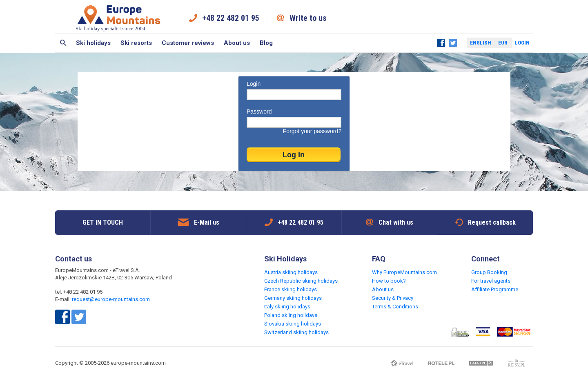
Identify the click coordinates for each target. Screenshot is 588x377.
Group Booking (489, 272)
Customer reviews (188, 43)
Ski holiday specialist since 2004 (119, 18)
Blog (266, 43)
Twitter (453, 43)
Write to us (308, 18)
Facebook (441, 43)
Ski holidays (93, 43)
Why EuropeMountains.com (404, 272)
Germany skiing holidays (293, 298)
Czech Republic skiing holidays (301, 281)
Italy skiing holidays (287, 307)
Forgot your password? (312, 131)
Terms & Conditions (395, 307)
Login (522, 43)
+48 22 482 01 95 (231, 18)
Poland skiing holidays (291, 315)
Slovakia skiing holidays (293, 324)
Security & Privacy (393, 298)
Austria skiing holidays (291, 272)
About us (237, 43)
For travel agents (491, 281)
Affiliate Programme (495, 289)
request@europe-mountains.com (111, 299)
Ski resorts (136, 43)
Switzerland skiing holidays (296, 332)
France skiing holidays (291, 289)
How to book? (389, 281)
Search (63, 43)
